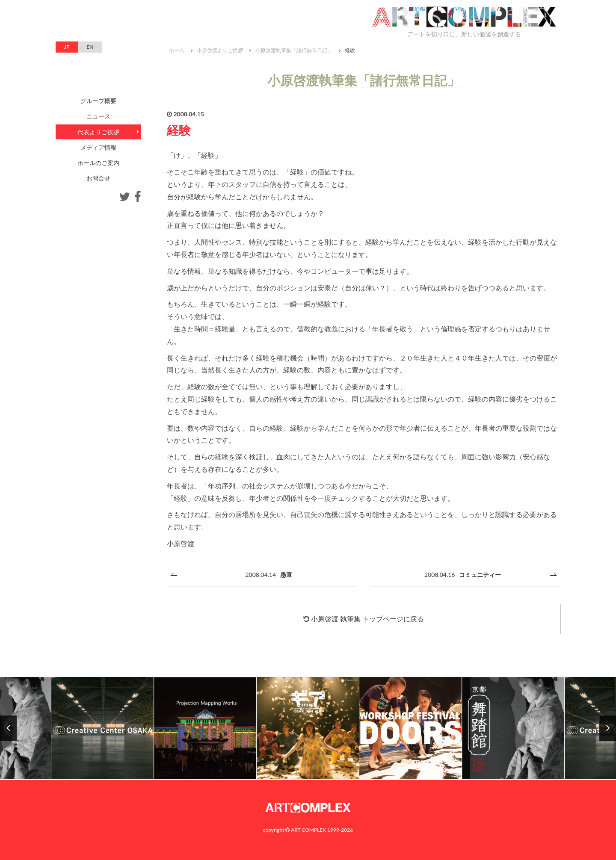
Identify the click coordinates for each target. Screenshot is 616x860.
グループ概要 (98, 101)
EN (90, 47)
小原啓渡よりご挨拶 (220, 50)
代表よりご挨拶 (98, 132)
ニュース (98, 116)
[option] (308, 728)
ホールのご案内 (98, 163)
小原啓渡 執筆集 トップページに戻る (364, 619)
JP (67, 47)
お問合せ (98, 178)
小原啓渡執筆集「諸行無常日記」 (294, 50)
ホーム (177, 50)
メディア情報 (98, 147)
